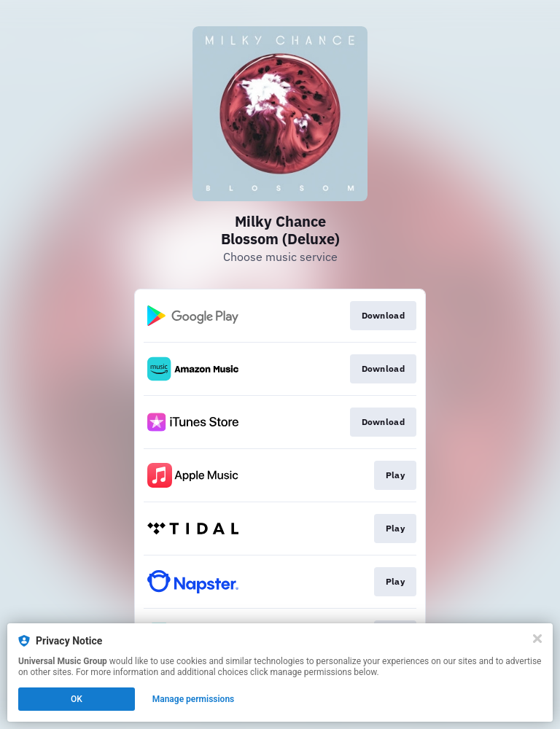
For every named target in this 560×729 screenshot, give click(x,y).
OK (77, 699)
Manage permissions (194, 699)
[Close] (537, 639)
